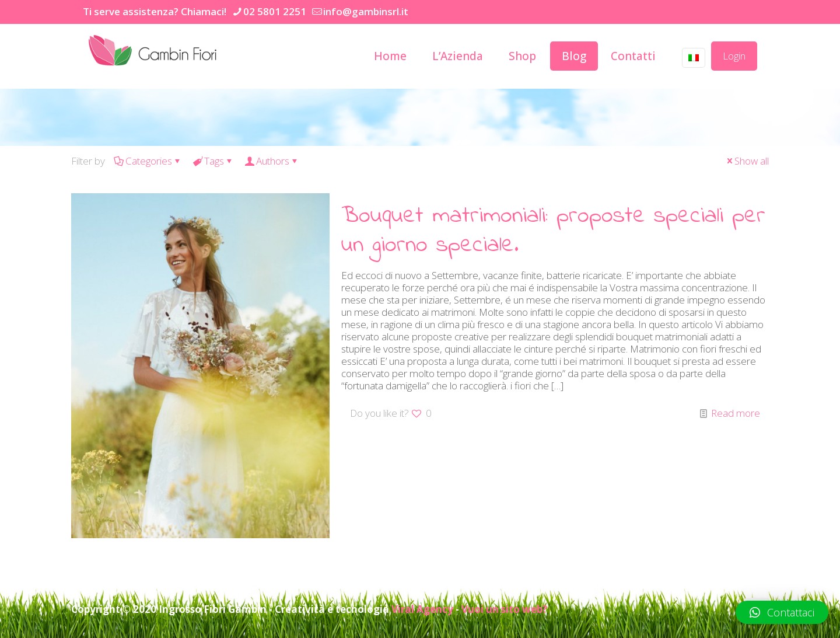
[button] (782, 612)
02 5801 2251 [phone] (275, 11)
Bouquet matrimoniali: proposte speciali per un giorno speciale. (553, 231)
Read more (736, 413)
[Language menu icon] (694, 58)
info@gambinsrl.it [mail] (366, 11)
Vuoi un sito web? (504, 609)
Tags (213, 161)
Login (734, 56)
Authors (272, 161)
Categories (148, 161)
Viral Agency (422, 609)
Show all (747, 161)
